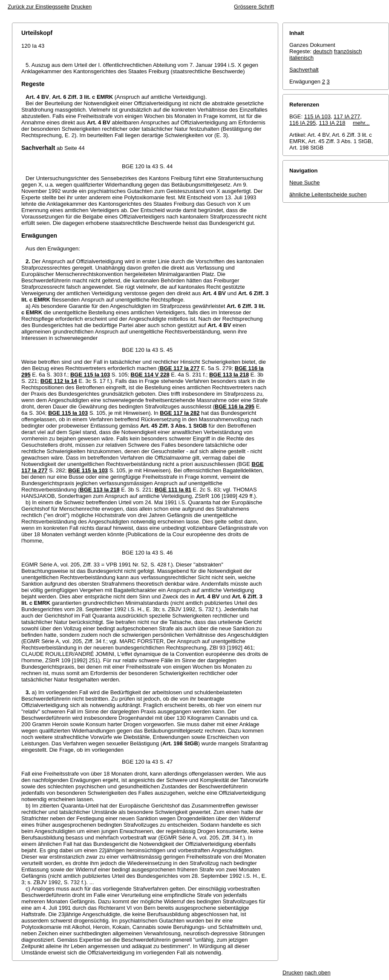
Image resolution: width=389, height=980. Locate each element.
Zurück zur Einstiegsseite (39, 7)
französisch (348, 51)
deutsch (323, 51)
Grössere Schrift (254, 7)
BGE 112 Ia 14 (59, 381)
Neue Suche (305, 182)
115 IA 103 (317, 116)
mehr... (361, 123)
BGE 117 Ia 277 (180, 368)
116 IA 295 (303, 123)
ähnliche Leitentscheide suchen (328, 194)
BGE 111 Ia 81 (173, 490)
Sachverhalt (304, 70)
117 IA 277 (347, 116)
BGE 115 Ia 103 (90, 375)
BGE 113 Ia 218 (229, 375)
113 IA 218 (332, 123)
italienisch (301, 58)
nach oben (318, 973)
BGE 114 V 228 (150, 375)
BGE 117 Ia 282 (180, 413)
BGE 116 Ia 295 (235, 407)
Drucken (81, 7)
